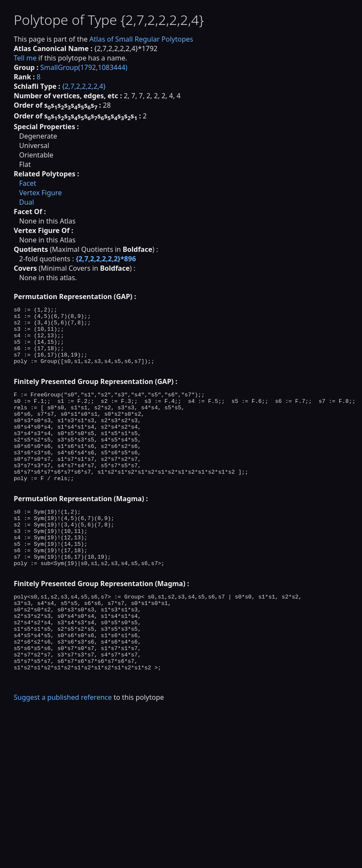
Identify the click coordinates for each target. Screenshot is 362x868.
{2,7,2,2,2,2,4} (84, 86)
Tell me (25, 58)
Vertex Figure (40, 193)
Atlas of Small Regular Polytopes (141, 39)
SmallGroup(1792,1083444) (84, 67)
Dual (26, 202)
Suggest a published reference (63, 759)
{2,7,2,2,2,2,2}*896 (106, 259)
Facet (27, 183)
